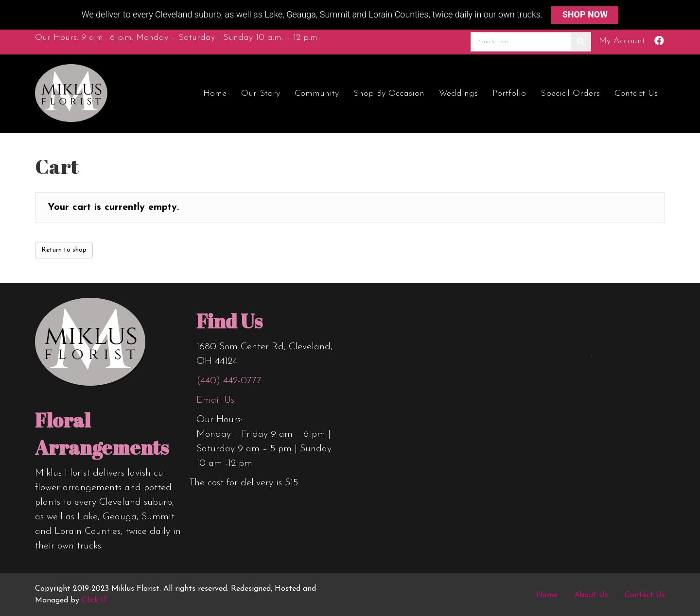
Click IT (95, 600)
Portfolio (509, 94)
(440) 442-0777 (229, 381)
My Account (622, 41)
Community (317, 94)
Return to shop (64, 250)
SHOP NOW (585, 14)
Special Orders (570, 94)
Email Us (215, 400)
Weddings (458, 94)
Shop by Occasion (389, 94)
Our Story (261, 94)
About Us (591, 595)
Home (215, 94)
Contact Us (636, 94)
